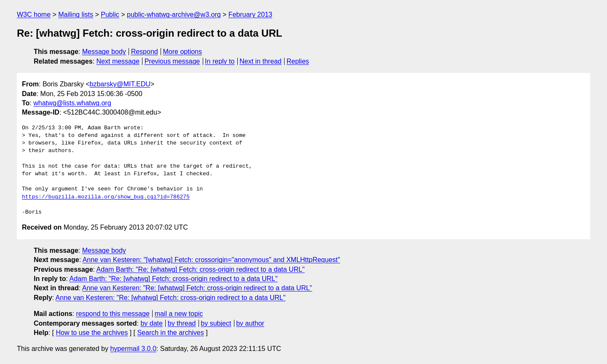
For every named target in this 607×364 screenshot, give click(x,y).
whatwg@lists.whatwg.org (72, 103)
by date (151, 323)
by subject (216, 323)
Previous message (172, 61)
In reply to (220, 61)
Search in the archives (170, 333)
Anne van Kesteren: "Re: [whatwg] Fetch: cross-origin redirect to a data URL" (197, 288)
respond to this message (113, 314)
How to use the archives (92, 333)
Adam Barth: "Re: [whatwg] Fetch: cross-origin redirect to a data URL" (201, 269)
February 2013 (250, 15)
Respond (145, 52)
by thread (182, 323)
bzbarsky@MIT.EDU (120, 84)
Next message (118, 61)
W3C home (34, 15)
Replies (298, 61)
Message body (104, 52)
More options (183, 52)
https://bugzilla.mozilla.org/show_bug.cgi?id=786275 (106, 197)
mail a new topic (179, 314)
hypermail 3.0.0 (133, 349)
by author (250, 323)
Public (110, 15)
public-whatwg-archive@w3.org (174, 15)
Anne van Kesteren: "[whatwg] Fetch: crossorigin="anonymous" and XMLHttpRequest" (211, 260)
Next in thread (261, 61)
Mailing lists (76, 15)
